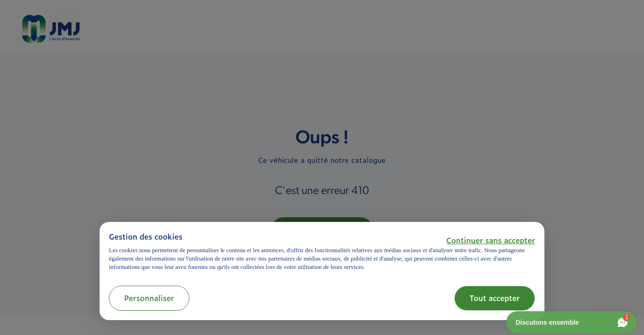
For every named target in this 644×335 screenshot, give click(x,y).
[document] (322, 251)
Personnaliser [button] (149, 298)
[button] (491, 240)
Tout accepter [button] (495, 298)
